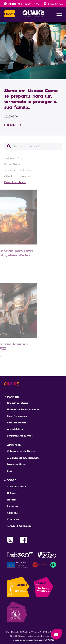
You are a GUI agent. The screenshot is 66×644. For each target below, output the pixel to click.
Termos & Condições (19, 526)
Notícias (12, 500)
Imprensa (12, 506)
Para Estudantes (17, 423)
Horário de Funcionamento (23, 409)
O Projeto (13, 493)
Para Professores (17, 416)
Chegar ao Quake (18, 403)
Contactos (13, 519)
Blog (10, 471)
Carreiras (12, 513)
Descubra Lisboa (17, 464)
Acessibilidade (15, 429)
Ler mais (13, 125)
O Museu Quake (17, 486)
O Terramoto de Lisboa (21, 451)
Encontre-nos (55, 4)
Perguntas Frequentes (20, 436)
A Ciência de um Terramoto (23, 458)
